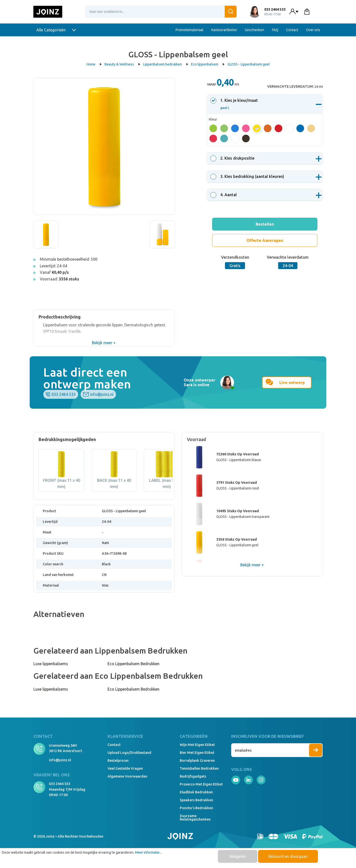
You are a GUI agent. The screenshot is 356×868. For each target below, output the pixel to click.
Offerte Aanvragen (265, 240)
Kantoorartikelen (224, 30)
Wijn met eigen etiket (197, 745)
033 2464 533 (64, 394)
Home (94, 64)
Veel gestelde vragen (125, 768)
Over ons (313, 30)
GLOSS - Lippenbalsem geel (249, 64)
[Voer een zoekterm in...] (161, 12)
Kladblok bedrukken (196, 792)
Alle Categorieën (56, 30)
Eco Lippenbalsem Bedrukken (133, 664)
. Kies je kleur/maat (235, 104)
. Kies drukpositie (233, 158)
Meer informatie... (148, 852)
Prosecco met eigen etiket (201, 784)
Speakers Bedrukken (196, 800)
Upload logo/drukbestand (129, 753)
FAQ (275, 30)
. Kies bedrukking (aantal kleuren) (248, 176)
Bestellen (265, 224)
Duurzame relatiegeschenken (195, 818)
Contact (292, 30)
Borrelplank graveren (197, 761)
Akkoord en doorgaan (288, 856)
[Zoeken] (231, 12)
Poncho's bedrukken (196, 808)
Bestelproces (118, 761)
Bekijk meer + (104, 343)
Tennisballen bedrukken (199, 768)
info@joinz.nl (102, 394)
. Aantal (224, 195)
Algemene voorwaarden (127, 776)
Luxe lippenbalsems (51, 664)
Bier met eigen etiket (197, 753)
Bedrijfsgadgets (193, 776)
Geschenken (254, 30)
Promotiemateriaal (189, 30)
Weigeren (238, 856)
